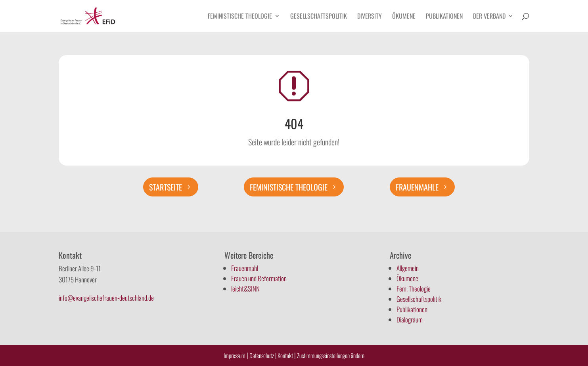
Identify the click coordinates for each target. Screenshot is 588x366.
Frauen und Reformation (259, 278)
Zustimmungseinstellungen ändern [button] (331, 355)
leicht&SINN (245, 289)
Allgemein (408, 268)
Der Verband (489, 17)
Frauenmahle (417, 187)
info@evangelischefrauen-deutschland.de (106, 298)
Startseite (166, 187)
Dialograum (410, 319)
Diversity (370, 17)
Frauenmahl (245, 268)
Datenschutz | (263, 355)
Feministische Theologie (240, 17)
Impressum (235, 355)
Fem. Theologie (414, 289)
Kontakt (286, 355)
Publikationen (444, 17)
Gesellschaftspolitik (319, 17)
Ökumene (404, 17)
